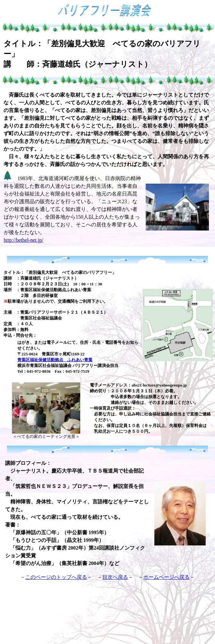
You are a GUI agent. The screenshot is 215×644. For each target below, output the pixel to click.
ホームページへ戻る (167, 577)
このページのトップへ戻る (56, 577)
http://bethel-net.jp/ (24, 240)
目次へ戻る (115, 577)
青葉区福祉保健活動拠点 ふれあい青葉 (55, 360)
